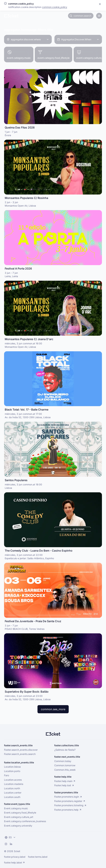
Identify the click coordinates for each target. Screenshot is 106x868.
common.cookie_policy (55, 7)
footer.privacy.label (15, 857)
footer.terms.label (38, 857)
